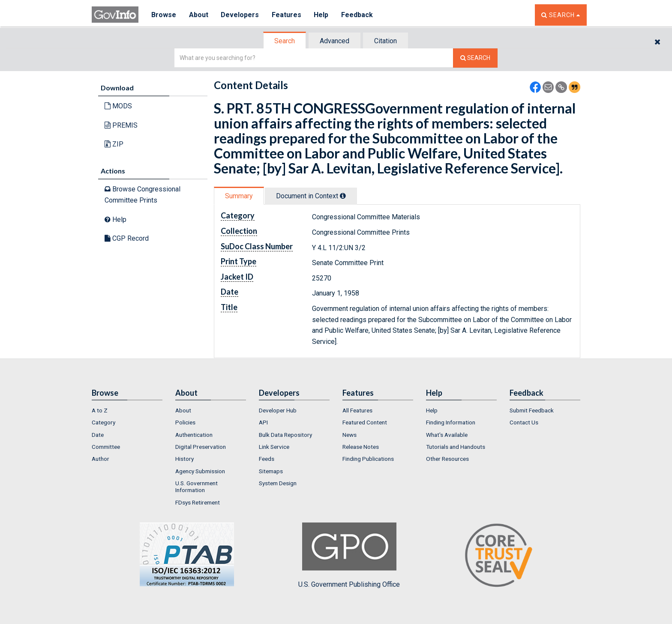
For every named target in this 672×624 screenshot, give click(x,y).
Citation (385, 41)
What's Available (447, 435)
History (184, 459)
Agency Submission (200, 471)
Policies (185, 422)
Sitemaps (271, 471)
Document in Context (311, 196)
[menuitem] (127, 410)
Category (103, 422)
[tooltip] (343, 196)
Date (98, 435)
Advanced (334, 41)
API (263, 422)
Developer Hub (278, 410)
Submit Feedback (532, 410)
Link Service (274, 447)
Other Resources (447, 459)
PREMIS (121, 125)
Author (100, 459)
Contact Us (524, 422)
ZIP (114, 144)
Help (322, 15)
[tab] (285, 41)
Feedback (358, 15)
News (349, 435)
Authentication (194, 435)
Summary (239, 196)
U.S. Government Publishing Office (349, 555)
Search (285, 41)
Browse (164, 15)
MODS (118, 106)
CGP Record (127, 238)
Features (287, 15)
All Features (357, 410)
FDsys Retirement (198, 502)
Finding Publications (368, 459)
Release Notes (361, 447)
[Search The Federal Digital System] (475, 58)
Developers (240, 15)
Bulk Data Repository (285, 435)
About (199, 15)
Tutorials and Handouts (456, 447)
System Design (278, 483)
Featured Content (365, 422)
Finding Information (451, 422)
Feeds (267, 459)
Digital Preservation (201, 447)
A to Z (100, 410)
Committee (106, 447)
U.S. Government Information (196, 487)
